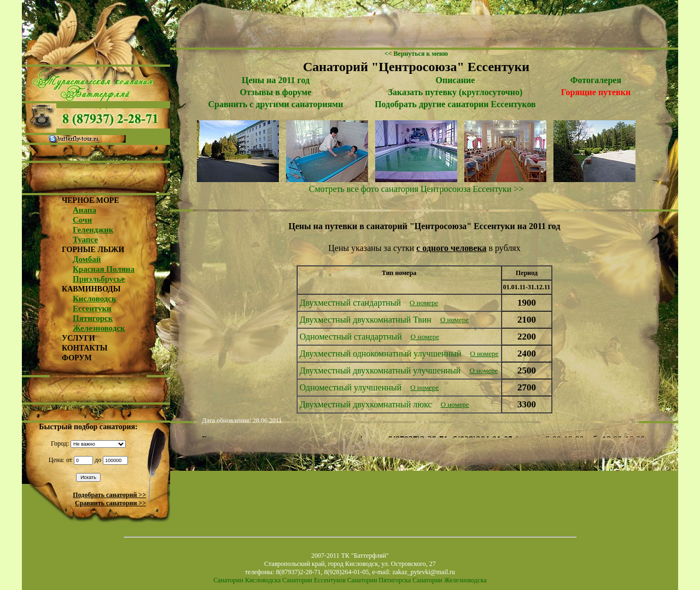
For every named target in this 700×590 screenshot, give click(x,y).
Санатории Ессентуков (314, 580)
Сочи (82, 220)
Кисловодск (95, 299)
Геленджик (93, 230)
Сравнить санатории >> (110, 503)
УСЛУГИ (78, 338)
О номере (424, 303)
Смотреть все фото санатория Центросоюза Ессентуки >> (416, 189)
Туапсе (85, 239)
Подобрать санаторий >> (109, 495)
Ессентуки (92, 308)
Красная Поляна (104, 269)
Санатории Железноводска (449, 580)
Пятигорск (93, 318)
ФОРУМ (77, 358)
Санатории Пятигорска (379, 580)
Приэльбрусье (99, 279)
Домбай (87, 259)
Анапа (84, 210)
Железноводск (99, 328)
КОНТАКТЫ (85, 348)
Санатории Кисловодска (247, 580)
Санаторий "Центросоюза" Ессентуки (416, 67)
